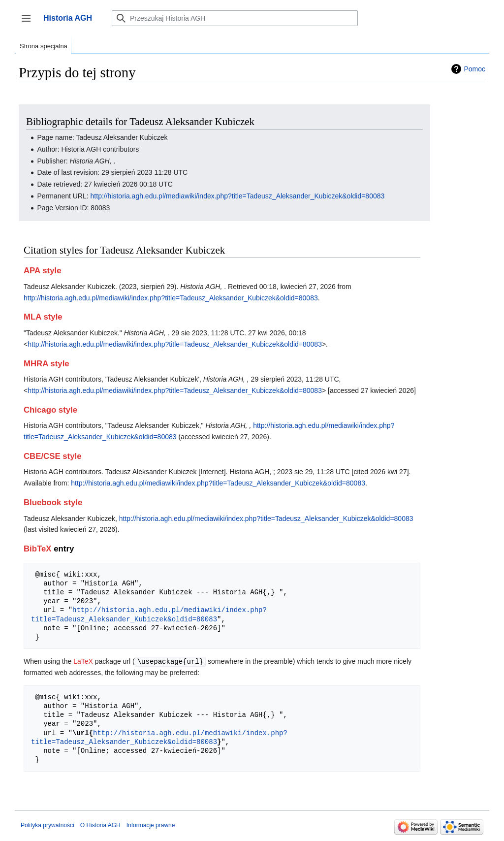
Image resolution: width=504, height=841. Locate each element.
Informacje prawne (151, 825)
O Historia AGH (100, 825)
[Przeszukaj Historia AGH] (235, 18)
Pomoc (474, 69)
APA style (42, 271)
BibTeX (38, 549)
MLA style (43, 317)
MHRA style (47, 364)
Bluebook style (53, 502)
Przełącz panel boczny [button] (29, 23)
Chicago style (50, 410)
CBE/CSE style (53, 456)
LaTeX (83, 661)
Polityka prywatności (47, 825)
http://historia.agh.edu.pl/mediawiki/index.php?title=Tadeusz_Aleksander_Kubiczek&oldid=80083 (238, 196)
